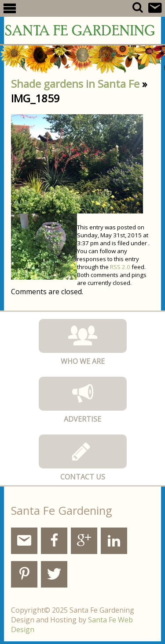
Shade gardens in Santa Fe (75, 84)
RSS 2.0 (120, 267)
